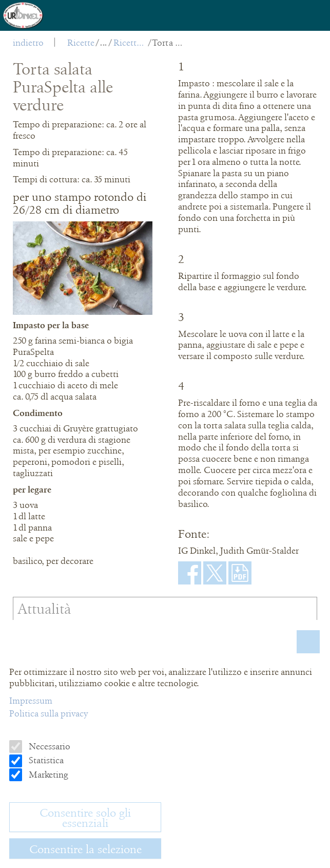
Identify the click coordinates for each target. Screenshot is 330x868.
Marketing (47, 775)
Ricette (81, 43)
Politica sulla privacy (48, 713)
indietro (28, 43)
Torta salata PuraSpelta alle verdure (169, 43)
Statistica (45, 760)
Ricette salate (130, 43)
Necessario (48, 746)
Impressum (31, 701)
